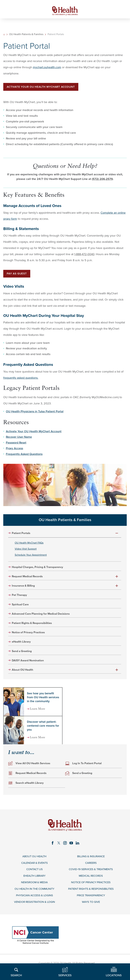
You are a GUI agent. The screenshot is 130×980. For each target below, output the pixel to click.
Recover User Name (19, 439)
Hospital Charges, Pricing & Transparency (40, 570)
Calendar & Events (34, 870)
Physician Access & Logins (35, 904)
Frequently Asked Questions (24, 456)
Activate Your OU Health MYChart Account (43, 88)
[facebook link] (52, 849)
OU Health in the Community (34, 897)
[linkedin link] (78, 849)
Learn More (39, 715)
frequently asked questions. (21, 380)
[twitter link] (59, 849)
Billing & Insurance (91, 863)
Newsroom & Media (35, 890)
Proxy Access (14, 450)
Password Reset (16, 445)
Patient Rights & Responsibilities (34, 628)
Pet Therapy (20, 599)
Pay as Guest (18, 275)
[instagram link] (65, 849)
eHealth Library (22, 647)
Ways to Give (91, 910)
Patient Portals (22, 535)
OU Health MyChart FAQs (31, 545)
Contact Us (35, 876)
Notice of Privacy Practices (30, 637)
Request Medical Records (29, 580)
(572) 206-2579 (102, 180)
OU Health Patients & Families (27, 36)
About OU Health (24, 676)
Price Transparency (91, 904)
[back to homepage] (4, 36)
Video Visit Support (27, 552)
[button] (117, 535)
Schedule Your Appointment (33, 558)
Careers (91, 870)
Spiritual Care (21, 609)
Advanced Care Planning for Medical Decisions (43, 618)
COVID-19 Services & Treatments (91, 876)
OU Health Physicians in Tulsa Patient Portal (35, 413)
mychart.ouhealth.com (47, 68)
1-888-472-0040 (84, 256)
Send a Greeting (23, 657)
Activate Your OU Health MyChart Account (34, 433)
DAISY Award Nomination (29, 666)
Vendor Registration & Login (35, 910)
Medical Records (91, 883)
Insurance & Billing (25, 590)
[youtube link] (71, 849)
